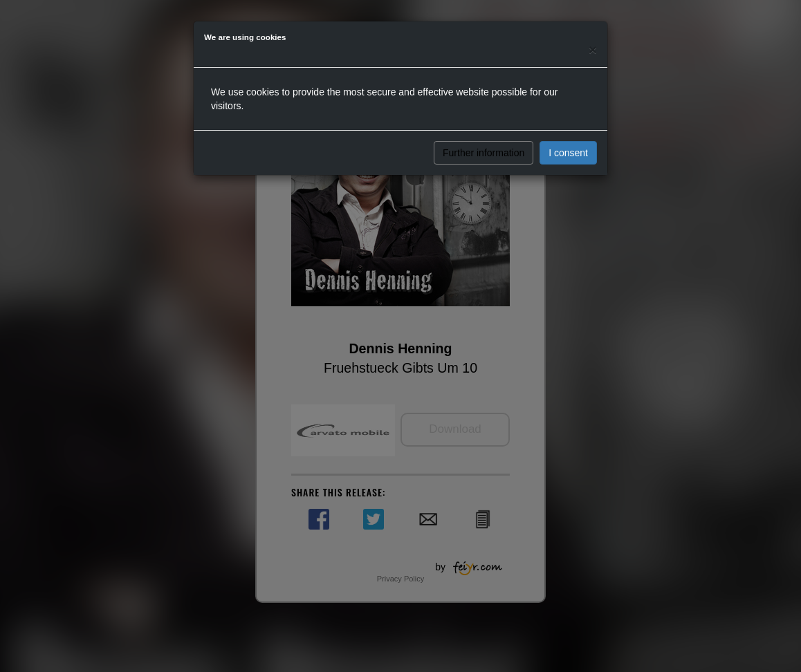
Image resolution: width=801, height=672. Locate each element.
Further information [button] (484, 153)
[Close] (593, 49)
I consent (568, 153)
